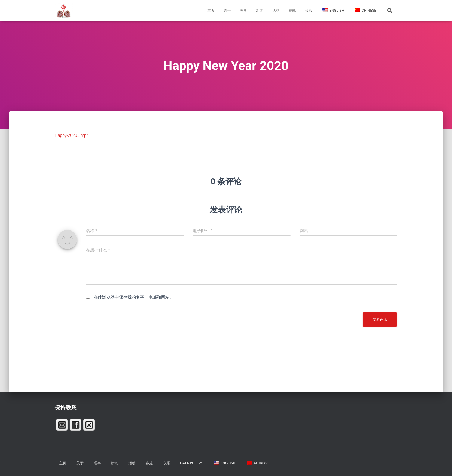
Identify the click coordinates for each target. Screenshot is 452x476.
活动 (276, 11)
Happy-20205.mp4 (72, 135)
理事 (243, 11)
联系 (308, 11)
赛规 (292, 11)
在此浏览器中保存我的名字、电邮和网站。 (134, 297)
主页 (211, 11)
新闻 (260, 11)
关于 (227, 11)
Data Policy (191, 463)
